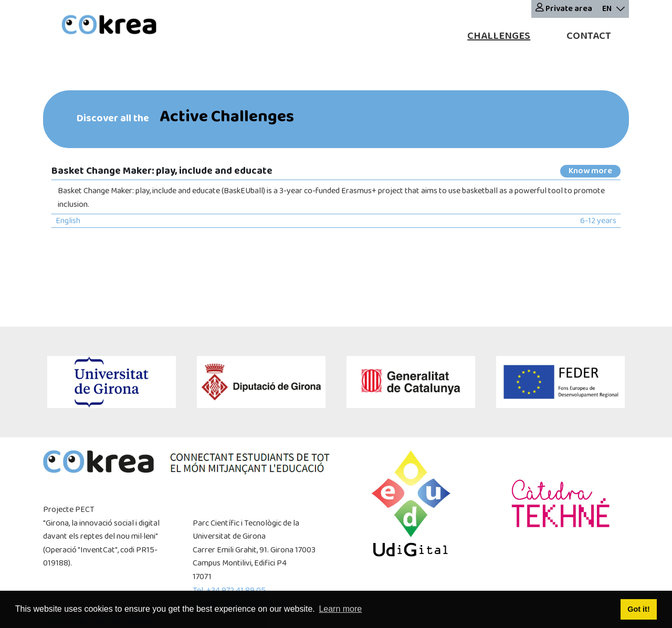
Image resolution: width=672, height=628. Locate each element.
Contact (589, 36)
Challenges (499, 36)
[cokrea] (109, 26)
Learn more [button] (340, 609)
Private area (564, 9)
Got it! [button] (638, 609)
